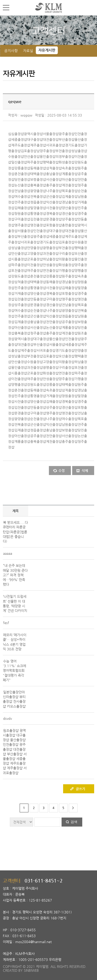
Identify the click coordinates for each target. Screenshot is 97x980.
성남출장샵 (79, 151)
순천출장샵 (38, 311)
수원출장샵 (16, 157)
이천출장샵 (35, 265)
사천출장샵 (54, 208)
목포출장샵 (70, 191)
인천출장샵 (41, 231)
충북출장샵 (38, 185)
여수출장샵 (22, 197)
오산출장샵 (67, 356)
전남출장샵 (22, 191)
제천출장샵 (70, 185)
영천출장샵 (38, 225)
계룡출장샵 (70, 174)
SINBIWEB (31, 970)
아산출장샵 (70, 180)
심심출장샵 (16, 134)
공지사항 (11, 51)
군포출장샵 (35, 259)
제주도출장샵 (21, 145)
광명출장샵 (51, 248)
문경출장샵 (54, 219)
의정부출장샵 (65, 157)
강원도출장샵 (21, 276)
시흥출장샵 (19, 259)
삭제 (85, 471)
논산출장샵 (22, 185)
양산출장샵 (70, 208)
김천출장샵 (38, 219)
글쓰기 (80, 789)
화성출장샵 (67, 162)
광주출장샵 (67, 134)
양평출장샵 (19, 385)
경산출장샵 (70, 214)
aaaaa (8, 553)
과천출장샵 (51, 254)
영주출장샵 (22, 225)
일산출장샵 (19, 162)
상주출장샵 (70, 219)
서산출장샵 (54, 180)
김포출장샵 (29, 151)
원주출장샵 (70, 276)
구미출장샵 (22, 219)
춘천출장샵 (22, 174)
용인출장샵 (47, 157)
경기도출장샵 (74, 145)
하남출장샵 (51, 259)
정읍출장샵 (38, 202)
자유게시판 (47, 50)
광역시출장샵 (33, 134)
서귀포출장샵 (55, 145)
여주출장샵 (35, 271)
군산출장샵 (54, 197)
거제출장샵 (22, 294)
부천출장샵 (64, 151)
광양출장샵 (38, 191)
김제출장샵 (70, 197)
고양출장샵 (35, 254)
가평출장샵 (67, 271)
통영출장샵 (38, 214)
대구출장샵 (35, 140)
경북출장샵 (54, 214)
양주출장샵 (67, 379)
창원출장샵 (22, 214)
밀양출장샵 (38, 208)
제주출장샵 (38, 145)
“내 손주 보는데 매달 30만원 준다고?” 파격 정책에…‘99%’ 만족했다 (15, 575)
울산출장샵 (57, 339)
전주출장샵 (22, 202)
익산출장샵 (54, 202)
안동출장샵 (38, 299)
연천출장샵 (51, 271)
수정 (62, 471)
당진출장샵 (22, 180)
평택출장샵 (51, 162)
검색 (74, 822)
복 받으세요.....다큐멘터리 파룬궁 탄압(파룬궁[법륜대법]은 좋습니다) (15, 532)
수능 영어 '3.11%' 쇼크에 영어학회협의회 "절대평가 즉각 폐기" (14, 671)
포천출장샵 (19, 271)
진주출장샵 (22, 288)
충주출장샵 (54, 185)
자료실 (28, 51)
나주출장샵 (54, 191)
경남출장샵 (70, 202)
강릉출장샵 (22, 168)
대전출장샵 (51, 140)
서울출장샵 (51, 134)
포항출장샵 (54, 225)
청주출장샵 (38, 333)
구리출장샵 (67, 254)
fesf (6, 623)
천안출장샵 (54, 322)
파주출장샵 (35, 162)
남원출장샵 (70, 425)
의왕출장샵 (67, 259)
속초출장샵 (70, 168)
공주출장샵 (70, 322)
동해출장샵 (38, 168)
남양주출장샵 (46, 151)
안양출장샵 (35, 248)
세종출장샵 (19, 140)
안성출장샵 (51, 265)
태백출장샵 (38, 174)
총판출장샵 (70, 225)
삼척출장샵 (54, 168)
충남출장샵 (54, 174)
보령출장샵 (38, 180)
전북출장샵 (38, 197)
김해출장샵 (22, 208)
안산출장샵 (32, 157)
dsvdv (8, 718)
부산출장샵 (67, 140)
